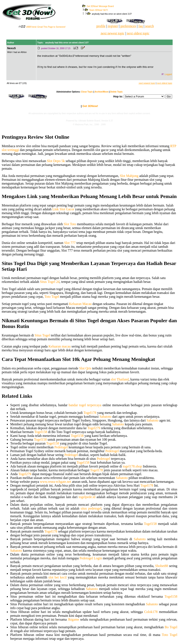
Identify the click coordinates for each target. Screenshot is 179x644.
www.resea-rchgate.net (55, 482)
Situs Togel (42, 335)
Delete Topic (116, 92)
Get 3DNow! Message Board (100, 6)
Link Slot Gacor (63, 209)
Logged (168, 74)
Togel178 (90, 413)
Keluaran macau (60, 346)
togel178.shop (132, 466)
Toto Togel (52, 297)
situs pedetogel (91, 508)
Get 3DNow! (90, 106)
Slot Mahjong (129, 176)
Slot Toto (70, 224)
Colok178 (151, 612)
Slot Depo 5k (56, 161)
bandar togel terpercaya (85, 405)
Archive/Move (102, 92)
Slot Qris (85, 368)
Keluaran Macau (80, 304)
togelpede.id (87, 497)
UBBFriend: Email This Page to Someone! (46, 27)
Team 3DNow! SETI (99, 10)
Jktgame (73, 619)
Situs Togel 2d (50, 282)
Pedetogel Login (91, 558)
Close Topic (87, 92)
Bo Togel (171, 627)
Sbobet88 (162, 566)
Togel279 (94, 428)
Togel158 (41, 432)
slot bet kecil (58, 577)
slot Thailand (120, 379)
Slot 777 (70, 243)
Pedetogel (61, 447)
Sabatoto (105, 417)
